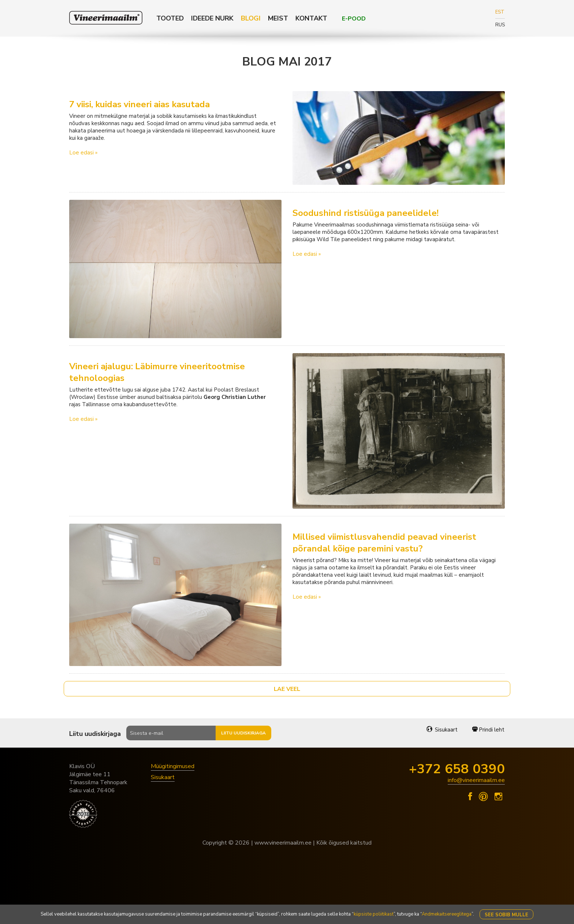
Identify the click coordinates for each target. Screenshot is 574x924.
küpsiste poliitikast (374, 914)
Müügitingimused (173, 766)
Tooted (170, 18)
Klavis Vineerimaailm (106, 18)
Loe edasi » (83, 153)
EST (500, 12)
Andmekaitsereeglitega (447, 914)
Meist (278, 18)
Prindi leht (488, 729)
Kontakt (311, 18)
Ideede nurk (212, 18)
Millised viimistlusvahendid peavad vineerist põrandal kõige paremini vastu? (384, 543)
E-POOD (354, 19)
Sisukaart (442, 729)
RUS (500, 25)
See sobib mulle (506, 915)
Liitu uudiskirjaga (243, 733)
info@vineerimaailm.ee (476, 780)
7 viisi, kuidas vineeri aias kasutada (139, 104)
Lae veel (287, 689)
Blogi (251, 18)
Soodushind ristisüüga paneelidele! (366, 213)
